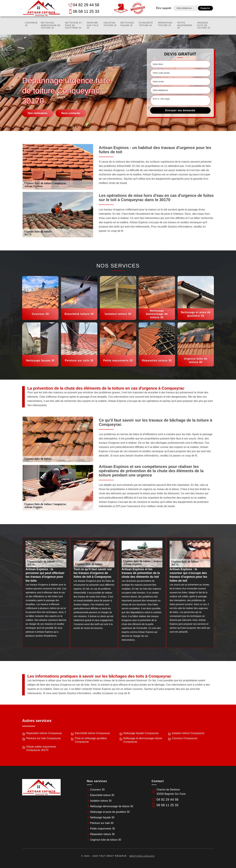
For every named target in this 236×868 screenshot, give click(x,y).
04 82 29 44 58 (84, 5)
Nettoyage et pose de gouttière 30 (74, 25)
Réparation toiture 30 (165, 24)
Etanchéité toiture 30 (146, 24)
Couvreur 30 (31, 24)
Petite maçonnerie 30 (185, 25)
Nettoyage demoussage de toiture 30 (51, 25)
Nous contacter (71, 113)
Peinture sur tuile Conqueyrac (44, 738)
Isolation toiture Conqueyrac (188, 733)
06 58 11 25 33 (84, 11)
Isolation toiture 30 (110, 24)
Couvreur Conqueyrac (185, 738)
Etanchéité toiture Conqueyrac (92, 733)
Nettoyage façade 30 (127, 24)
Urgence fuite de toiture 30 (203, 25)
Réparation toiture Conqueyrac (44, 733)
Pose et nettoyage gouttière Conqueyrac (91, 740)
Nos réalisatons (38, 113)
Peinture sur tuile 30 (93, 25)
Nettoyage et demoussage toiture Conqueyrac (143, 740)
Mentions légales (142, 856)
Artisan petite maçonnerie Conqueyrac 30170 (41, 748)
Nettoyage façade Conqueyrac (141, 733)
